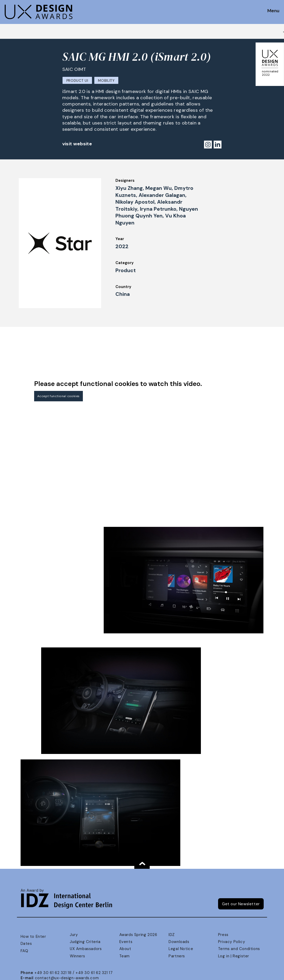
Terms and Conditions (239, 949)
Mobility (106, 81)
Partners (177, 956)
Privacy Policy (231, 942)
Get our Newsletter (241, 904)
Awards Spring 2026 (138, 935)
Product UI (77, 81)
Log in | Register (234, 956)
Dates (26, 944)
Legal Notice (181, 949)
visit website (77, 144)
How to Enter (33, 937)
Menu (273, 11)
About (125, 949)
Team (125, 956)
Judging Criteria (85, 942)
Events (126, 942)
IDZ (172, 935)
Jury (74, 935)
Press (223, 935)
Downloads (179, 942)
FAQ (24, 951)
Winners (77, 956)
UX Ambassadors (86, 949)
